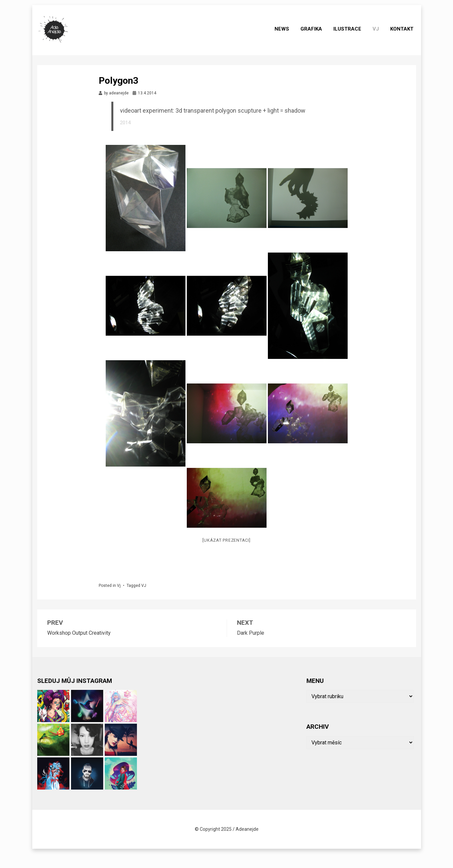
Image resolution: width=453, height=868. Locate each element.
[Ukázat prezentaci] (226, 554)
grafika (314, 37)
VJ (144, 600)
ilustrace (350, 37)
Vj (378, 37)
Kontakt (404, 37)
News (284, 37)
